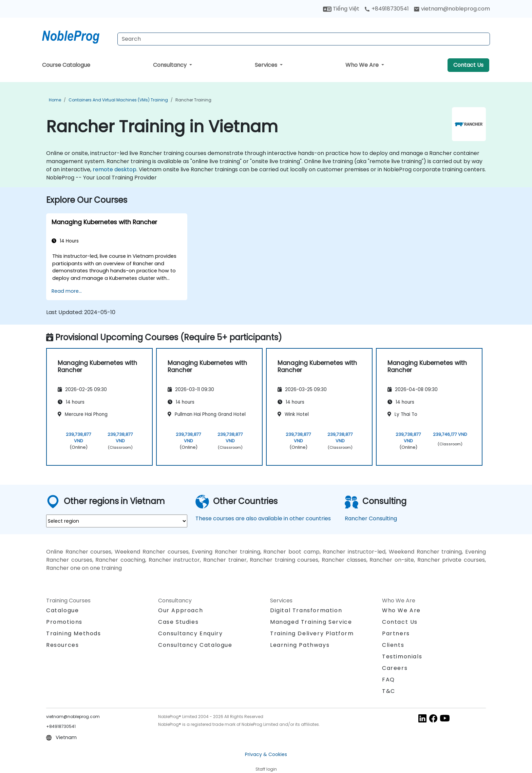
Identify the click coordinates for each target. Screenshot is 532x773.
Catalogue (62, 610)
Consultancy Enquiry (190, 634)
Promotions (64, 622)
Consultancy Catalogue (195, 645)
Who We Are (363, 65)
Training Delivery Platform (312, 633)
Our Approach (180, 610)
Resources (62, 645)
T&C (389, 691)
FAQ (388, 680)
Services (267, 65)
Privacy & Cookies (266, 754)
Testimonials (402, 656)
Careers (395, 668)
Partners (396, 633)
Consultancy (170, 65)
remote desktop (115, 169)
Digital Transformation (306, 610)
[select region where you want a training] (117, 521)
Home (55, 100)
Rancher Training (193, 100)
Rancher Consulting (371, 518)
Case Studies (178, 622)
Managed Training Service (311, 622)
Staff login (266, 769)
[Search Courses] (304, 39)
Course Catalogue (66, 65)
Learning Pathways (300, 645)
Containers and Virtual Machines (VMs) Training (118, 100)
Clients (393, 645)
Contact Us (468, 65)
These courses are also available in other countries (263, 518)
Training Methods (74, 633)
